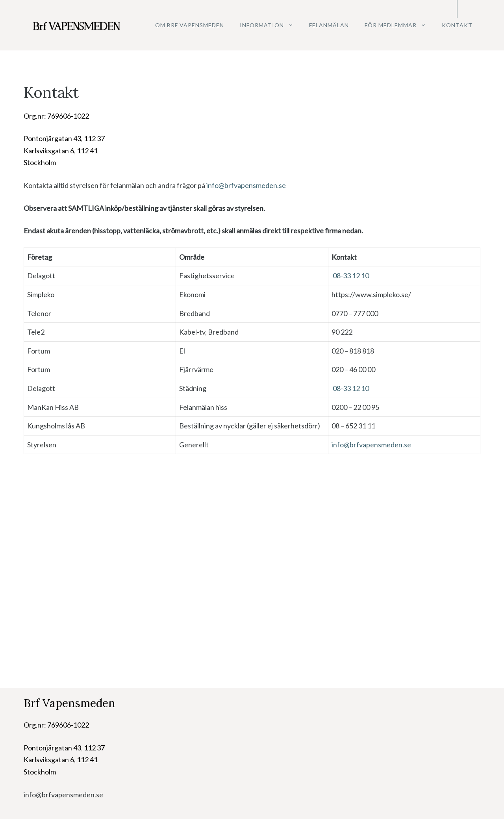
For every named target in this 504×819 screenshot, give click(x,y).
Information (271, 25)
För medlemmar (399, 25)
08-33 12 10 (351, 275)
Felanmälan (329, 25)
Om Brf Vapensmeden (190, 25)
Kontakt (457, 25)
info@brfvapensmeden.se (246, 185)
